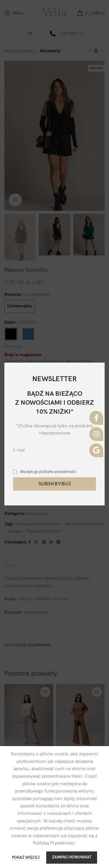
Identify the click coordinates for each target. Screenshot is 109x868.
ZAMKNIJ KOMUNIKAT (72, 857)
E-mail (19, 450)
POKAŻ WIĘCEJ (26, 858)
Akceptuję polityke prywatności (48, 472)
